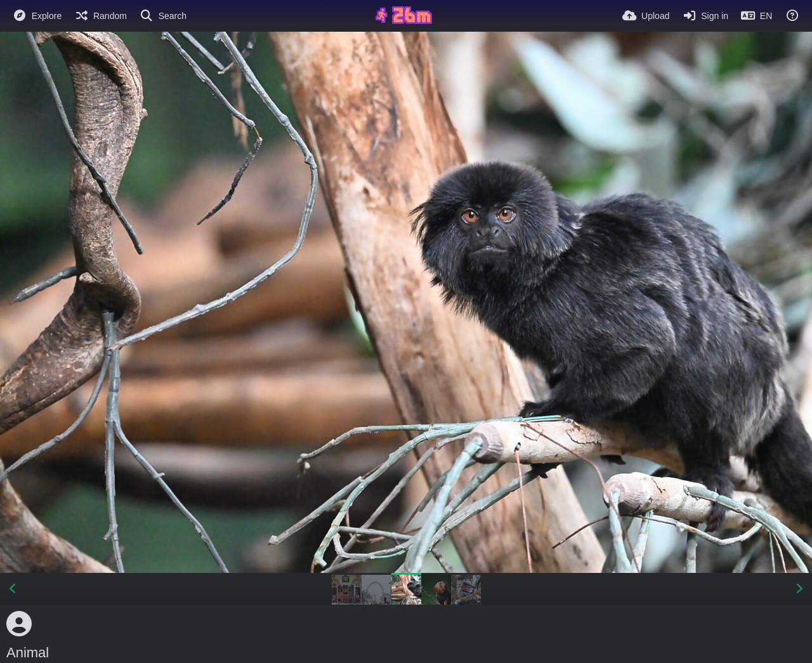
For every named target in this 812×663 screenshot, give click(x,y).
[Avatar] (19, 624)
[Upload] (646, 16)
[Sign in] (705, 16)
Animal (28, 653)
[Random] (101, 16)
